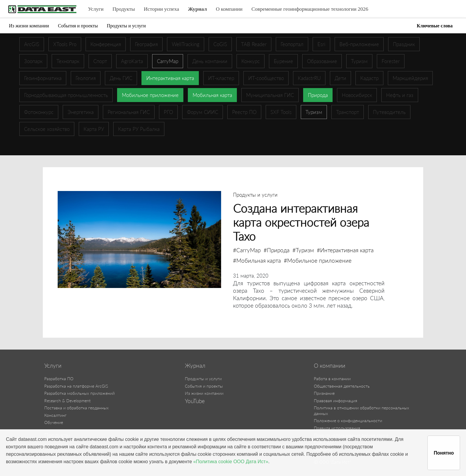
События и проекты (78, 26)
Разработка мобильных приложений (79, 393)
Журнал (198, 9)
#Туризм (303, 250)
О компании (229, 9)
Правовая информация (336, 401)
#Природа (277, 250)
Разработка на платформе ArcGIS (76, 386)
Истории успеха (162, 9)
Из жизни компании (29, 26)
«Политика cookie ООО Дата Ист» (231, 462)
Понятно (444, 453)
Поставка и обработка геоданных (77, 408)
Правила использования (337, 428)
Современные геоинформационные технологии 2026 (310, 9)
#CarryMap (247, 250)
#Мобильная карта (257, 260)
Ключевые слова (435, 26)
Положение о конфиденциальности (348, 421)
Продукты (123, 9)
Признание (324, 393)
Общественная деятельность (342, 386)
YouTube (195, 401)
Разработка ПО (59, 379)
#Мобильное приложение (318, 260)
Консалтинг (55, 415)
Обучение (54, 422)
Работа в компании (332, 379)
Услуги (96, 9)
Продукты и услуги (126, 26)
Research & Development (67, 401)
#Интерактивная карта (345, 250)
